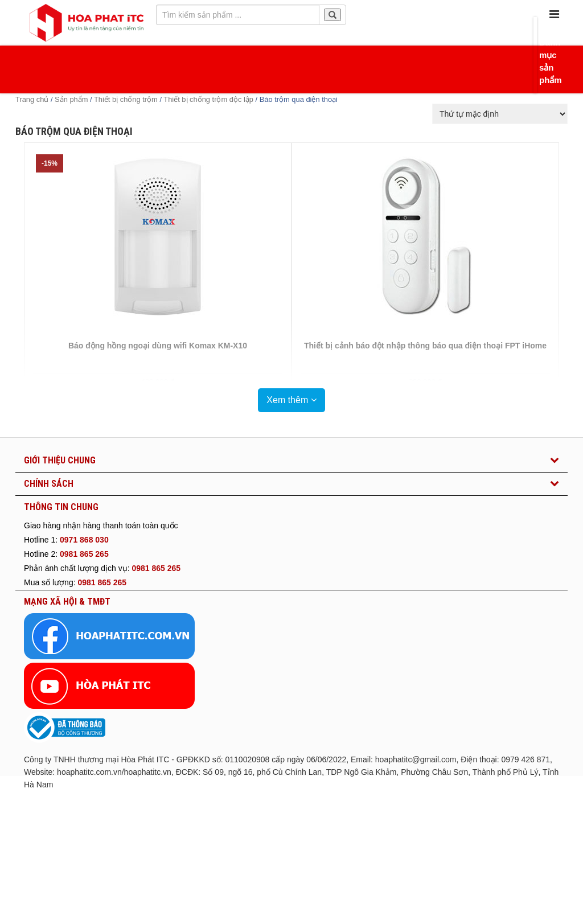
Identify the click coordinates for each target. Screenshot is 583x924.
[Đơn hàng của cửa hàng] (500, 114)
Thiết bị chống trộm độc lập (208, 99)
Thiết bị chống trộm (126, 99)
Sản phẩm (71, 99)
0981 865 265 (84, 554)
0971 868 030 (84, 540)
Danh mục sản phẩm (542, 61)
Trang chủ (32, 99)
